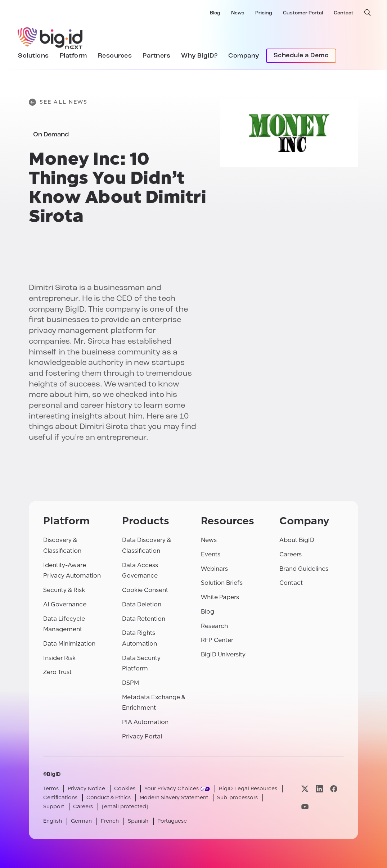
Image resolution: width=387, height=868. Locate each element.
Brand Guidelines (304, 569)
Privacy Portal (142, 736)
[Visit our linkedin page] (319, 789)
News (238, 13)
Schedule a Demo (301, 56)
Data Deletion (142, 604)
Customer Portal (303, 13)
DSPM (130, 683)
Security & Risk (64, 590)
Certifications (60, 798)
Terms (51, 789)
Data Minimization (69, 644)
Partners (156, 56)
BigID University (223, 654)
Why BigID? (199, 56)
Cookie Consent (145, 590)
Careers (291, 554)
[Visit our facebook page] (334, 789)
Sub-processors (237, 798)
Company (244, 56)
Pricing (264, 13)
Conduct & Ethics (109, 798)
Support (54, 807)
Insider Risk (59, 658)
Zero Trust (57, 672)
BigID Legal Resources (248, 789)
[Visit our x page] (305, 789)
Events (211, 554)
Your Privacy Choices (172, 789)
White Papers (220, 597)
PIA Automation (145, 722)
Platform (73, 56)
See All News (58, 102)
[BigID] (50, 37)
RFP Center (217, 640)
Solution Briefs (222, 583)
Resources (115, 56)
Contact (344, 13)
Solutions (33, 56)
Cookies (125, 789)
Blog (215, 13)
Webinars (214, 569)
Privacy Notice (86, 789)
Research (214, 626)
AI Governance (65, 604)
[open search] (368, 13)
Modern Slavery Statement (174, 798)
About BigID (297, 540)
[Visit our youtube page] (305, 807)
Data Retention (144, 619)
